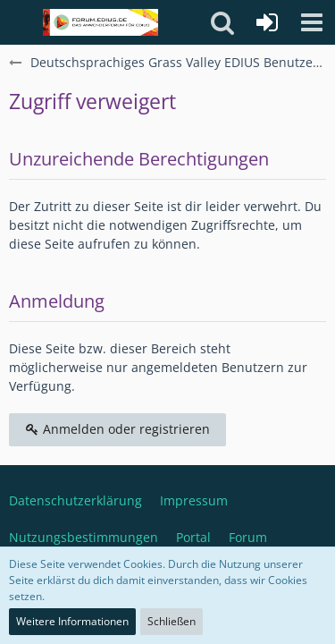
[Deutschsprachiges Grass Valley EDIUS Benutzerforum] (100, 22)
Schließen (172, 621)
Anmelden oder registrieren (117, 429)
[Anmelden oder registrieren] (267, 22)
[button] (312, 22)
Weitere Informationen (72, 621)
